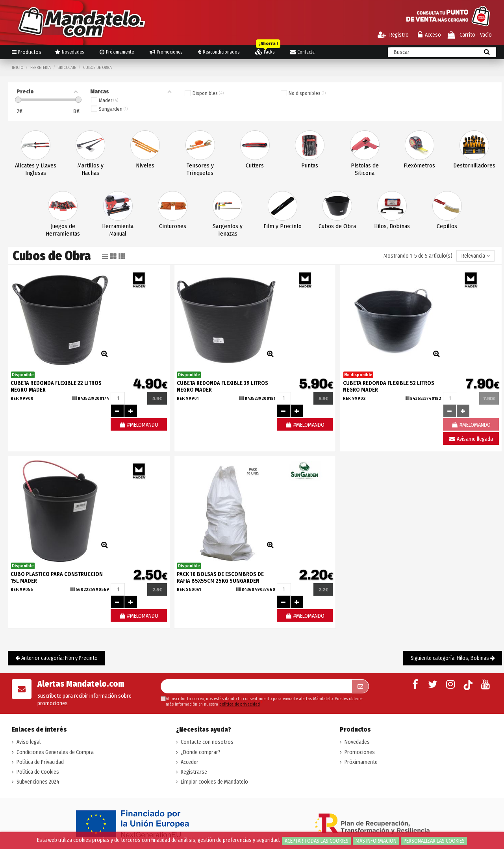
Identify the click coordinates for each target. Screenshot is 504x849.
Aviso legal (29, 742)
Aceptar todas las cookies (317, 841)
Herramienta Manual (118, 230)
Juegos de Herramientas (63, 230)
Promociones (360, 752)
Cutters (255, 165)
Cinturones (173, 226)
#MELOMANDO (139, 425)
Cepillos (447, 226)
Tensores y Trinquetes (200, 169)
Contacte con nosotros (207, 742)
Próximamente (361, 762)
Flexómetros (419, 165)
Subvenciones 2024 (38, 782)
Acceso (429, 35)
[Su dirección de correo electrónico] (256, 686)
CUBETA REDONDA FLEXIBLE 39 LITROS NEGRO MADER (222, 386)
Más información (376, 841)
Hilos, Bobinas (392, 226)
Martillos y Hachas (91, 169)
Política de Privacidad (40, 762)
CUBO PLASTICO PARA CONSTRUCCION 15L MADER (57, 578)
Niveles (145, 165)
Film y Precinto (283, 226)
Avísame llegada (471, 439)
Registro (393, 35)
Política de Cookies (38, 772)
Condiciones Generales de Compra (55, 752)
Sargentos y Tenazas (228, 230)
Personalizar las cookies (434, 841)
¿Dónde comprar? (201, 752)
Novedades (357, 742)
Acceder (190, 762)
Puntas (310, 165)
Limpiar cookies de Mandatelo (214, 782)
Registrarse (194, 772)
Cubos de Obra (337, 226)
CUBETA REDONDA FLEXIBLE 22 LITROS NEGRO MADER (56, 386)
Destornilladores (474, 165)
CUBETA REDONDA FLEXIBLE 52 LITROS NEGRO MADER (389, 386)
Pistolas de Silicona (365, 169)
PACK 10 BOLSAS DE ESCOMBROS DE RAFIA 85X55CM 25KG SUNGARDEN (220, 578)
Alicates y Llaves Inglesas (36, 169)
